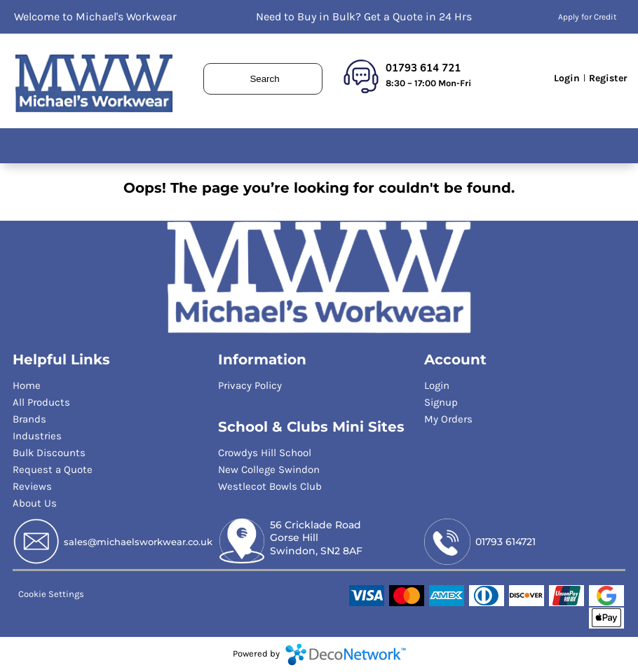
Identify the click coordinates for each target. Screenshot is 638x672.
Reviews (32, 486)
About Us (35, 503)
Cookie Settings (51, 594)
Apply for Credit (588, 17)
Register (608, 78)
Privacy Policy (250, 385)
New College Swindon (269, 469)
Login (567, 78)
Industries (37, 436)
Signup (441, 402)
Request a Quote (53, 469)
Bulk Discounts (49, 453)
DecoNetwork (346, 654)
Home (27, 385)
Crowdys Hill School (265, 453)
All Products (41, 402)
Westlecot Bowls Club (270, 486)
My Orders (448, 419)
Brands (29, 419)
